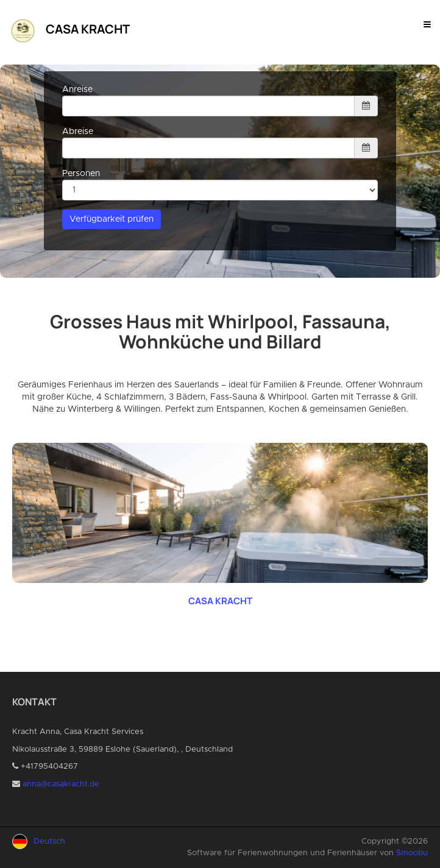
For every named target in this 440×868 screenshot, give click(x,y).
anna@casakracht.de (61, 784)
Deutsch (49, 842)
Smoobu (412, 853)
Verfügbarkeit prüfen (112, 219)
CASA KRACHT (220, 601)
